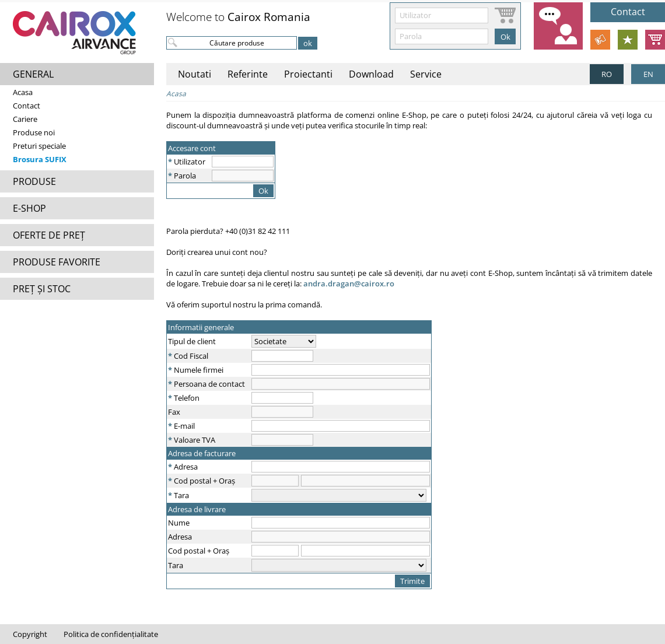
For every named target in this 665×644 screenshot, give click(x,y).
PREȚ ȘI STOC (42, 289)
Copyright (30, 634)
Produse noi (34, 132)
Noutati (195, 74)
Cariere (25, 119)
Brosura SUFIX (40, 159)
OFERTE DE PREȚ (49, 235)
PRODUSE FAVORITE (57, 262)
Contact (27, 106)
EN (648, 74)
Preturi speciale (39, 146)
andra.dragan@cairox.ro (349, 283)
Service (426, 74)
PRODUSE (34, 181)
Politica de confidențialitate (111, 634)
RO (607, 74)
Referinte (248, 74)
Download (371, 74)
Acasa (23, 92)
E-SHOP (29, 208)
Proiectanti (308, 74)
